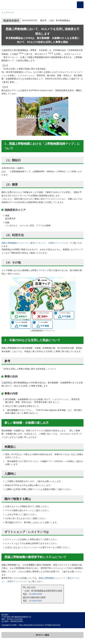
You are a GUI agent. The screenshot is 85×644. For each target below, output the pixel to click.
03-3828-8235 (35, 594)
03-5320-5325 (35, 601)
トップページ (8, 12)
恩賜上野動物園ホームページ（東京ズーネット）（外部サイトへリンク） (36, 243)
